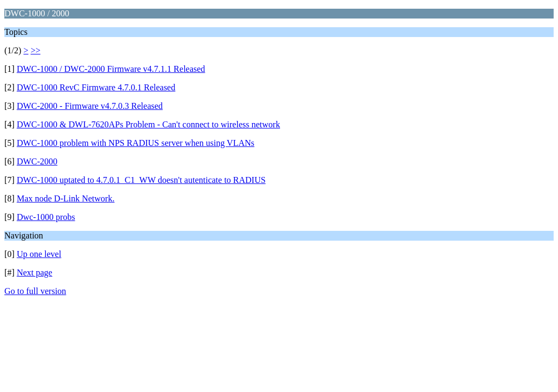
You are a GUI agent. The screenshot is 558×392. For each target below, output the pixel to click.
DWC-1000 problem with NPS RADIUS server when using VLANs (136, 143)
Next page (35, 272)
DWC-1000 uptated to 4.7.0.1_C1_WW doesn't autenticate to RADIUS (141, 180)
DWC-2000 (37, 161)
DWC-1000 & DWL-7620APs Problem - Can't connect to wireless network (148, 124)
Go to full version (35, 291)
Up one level (39, 254)
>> (35, 50)
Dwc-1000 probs (46, 217)
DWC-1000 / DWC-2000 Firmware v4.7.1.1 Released (111, 69)
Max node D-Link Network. (66, 198)
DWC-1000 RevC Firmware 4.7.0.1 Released (96, 87)
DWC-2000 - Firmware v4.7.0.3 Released (90, 106)
